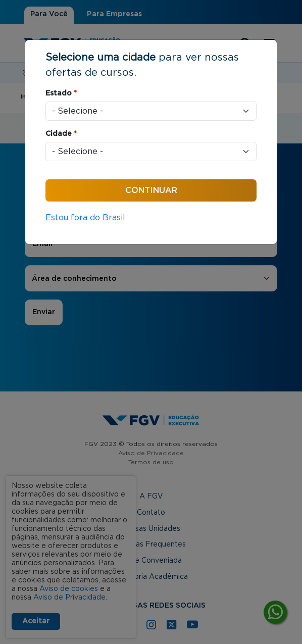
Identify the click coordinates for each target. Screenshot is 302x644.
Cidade (61, 134)
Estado (61, 93)
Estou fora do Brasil (85, 218)
